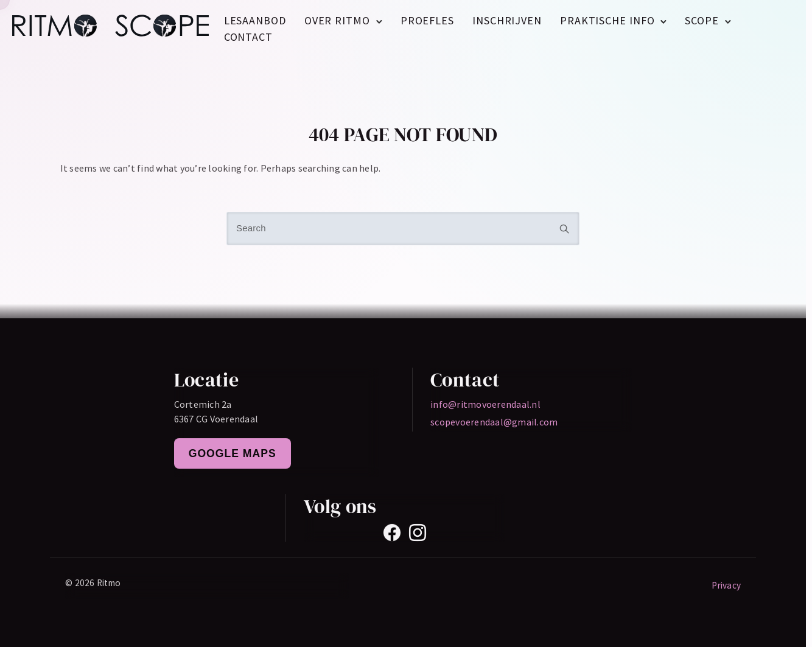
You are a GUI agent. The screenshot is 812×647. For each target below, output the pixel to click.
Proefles (427, 20)
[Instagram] (418, 533)
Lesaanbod (255, 20)
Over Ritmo (337, 20)
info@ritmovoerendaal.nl (485, 404)
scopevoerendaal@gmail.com (494, 422)
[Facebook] (392, 533)
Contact (248, 37)
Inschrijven (507, 20)
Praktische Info (607, 20)
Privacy (726, 585)
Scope (702, 20)
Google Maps (233, 453)
